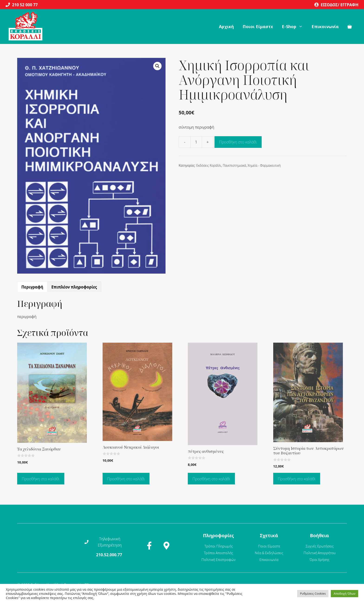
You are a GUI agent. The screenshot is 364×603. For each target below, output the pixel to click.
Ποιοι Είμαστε (258, 27)
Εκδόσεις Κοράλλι (209, 165)
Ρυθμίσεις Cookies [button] (313, 593)
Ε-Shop (294, 27)
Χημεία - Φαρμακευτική (264, 165)
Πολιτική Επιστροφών (218, 560)
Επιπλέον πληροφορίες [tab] (74, 287)
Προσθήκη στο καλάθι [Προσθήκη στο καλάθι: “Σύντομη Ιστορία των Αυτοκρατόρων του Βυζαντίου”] (297, 479)
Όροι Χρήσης (320, 560)
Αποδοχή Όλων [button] (344, 593)
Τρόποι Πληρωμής (219, 546)
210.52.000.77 (109, 555)
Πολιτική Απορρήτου (320, 553)
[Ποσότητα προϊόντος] (196, 142)
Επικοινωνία (325, 27)
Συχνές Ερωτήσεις (320, 546)
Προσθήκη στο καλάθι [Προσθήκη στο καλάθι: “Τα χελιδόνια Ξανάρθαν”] (41, 479)
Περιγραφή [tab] (32, 287)
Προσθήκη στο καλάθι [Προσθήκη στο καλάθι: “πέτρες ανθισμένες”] (211, 479)
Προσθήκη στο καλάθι (238, 142)
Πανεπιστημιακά (234, 165)
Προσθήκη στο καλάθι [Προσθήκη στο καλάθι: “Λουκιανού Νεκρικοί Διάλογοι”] (126, 479)
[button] (157, 66)
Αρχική (226, 27)
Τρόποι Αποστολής (218, 553)
